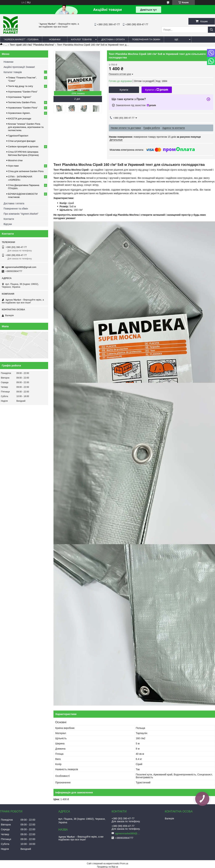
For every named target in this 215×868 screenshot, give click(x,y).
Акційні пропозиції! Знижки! (19, 67)
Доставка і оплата (14, 203)
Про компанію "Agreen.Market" (21, 214)
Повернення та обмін (16, 209)
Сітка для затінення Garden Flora (26, 171)
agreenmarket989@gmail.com (21, 267)
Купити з (157, 90)
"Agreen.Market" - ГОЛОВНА (21, 39)
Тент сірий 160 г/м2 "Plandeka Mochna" (32, 45)
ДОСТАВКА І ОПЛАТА (113, 39)
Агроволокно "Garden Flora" (23, 108)
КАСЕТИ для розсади (20, 119)
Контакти (9, 219)
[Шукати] (211, 30)
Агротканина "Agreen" (20, 97)
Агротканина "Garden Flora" (23, 92)
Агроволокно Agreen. (19, 113)
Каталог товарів (13, 72)
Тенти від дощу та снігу (21, 86)
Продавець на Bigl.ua (107, 867)
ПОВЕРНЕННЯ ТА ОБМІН (146, 39)
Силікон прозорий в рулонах (23, 147)
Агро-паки (13, 166)
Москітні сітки (15, 160)
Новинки (8, 62)
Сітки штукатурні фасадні (22, 141)
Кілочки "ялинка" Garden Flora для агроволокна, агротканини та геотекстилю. (26, 127)
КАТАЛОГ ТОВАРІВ (81, 39)
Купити (124, 90)
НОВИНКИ (55, 39)
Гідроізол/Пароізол (18, 136)
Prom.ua (124, 864)
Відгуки (8, 224)
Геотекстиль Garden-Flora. (22, 102)
